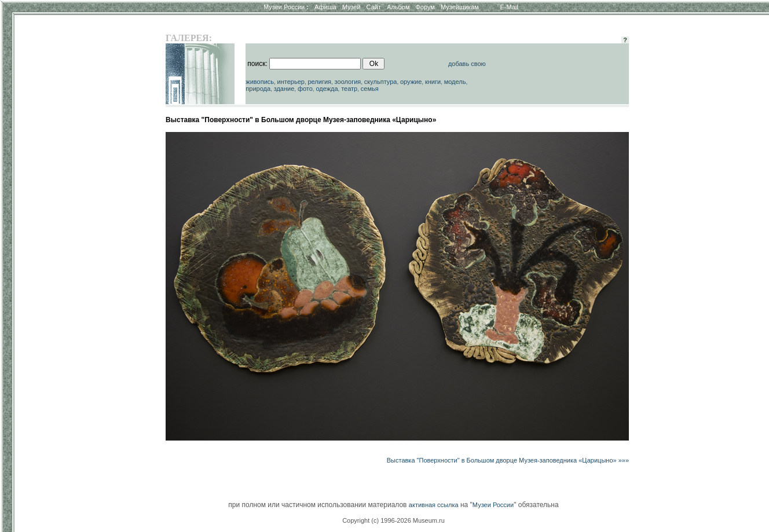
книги (433, 82)
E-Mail (509, 7)
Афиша (325, 7)
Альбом (398, 7)
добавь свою (467, 64)
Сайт (374, 7)
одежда (327, 89)
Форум (425, 7)
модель (455, 82)
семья (370, 89)
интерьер (291, 82)
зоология (348, 82)
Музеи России (286, 7)
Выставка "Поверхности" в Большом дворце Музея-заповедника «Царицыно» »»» (508, 460)
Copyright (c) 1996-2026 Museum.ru (393, 520)
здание (284, 89)
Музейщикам (460, 7)
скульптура (381, 82)
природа (258, 89)
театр (349, 89)
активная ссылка (434, 505)
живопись (260, 82)
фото (305, 89)
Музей (351, 7)
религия (319, 82)
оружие (411, 82)
